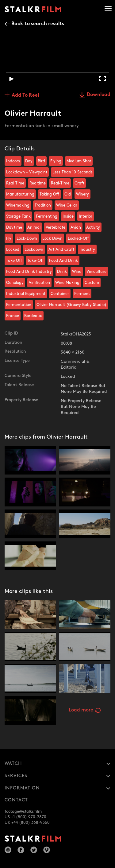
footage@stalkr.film (23, 812)
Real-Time (60, 183)
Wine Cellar (67, 205)
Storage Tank (18, 216)
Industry (87, 250)
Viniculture (96, 272)
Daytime (14, 227)
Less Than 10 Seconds (73, 172)
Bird (41, 161)
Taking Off (49, 194)
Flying (56, 161)
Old (68, 194)
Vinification (39, 283)
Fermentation (19, 305)
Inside (68, 216)
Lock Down (52, 238)
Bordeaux (33, 316)
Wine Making (67, 283)
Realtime (38, 183)
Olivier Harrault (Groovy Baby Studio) (71, 305)
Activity (93, 227)
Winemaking (18, 205)
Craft (79, 183)
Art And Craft (61, 250)
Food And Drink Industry (29, 272)
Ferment (82, 294)
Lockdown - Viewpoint (27, 172)
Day (29, 161)
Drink (62, 272)
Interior (86, 216)
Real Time (15, 183)
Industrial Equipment (26, 294)
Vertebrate (56, 227)
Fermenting (47, 216)
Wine (77, 272)
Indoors (13, 161)
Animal (34, 227)
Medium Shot (79, 161)
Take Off (14, 261)
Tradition (43, 205)
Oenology (15, 283)
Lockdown (34, 250)
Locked (13, 250)
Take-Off (36, 261)
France (13, 316)
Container (60, 294)
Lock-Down (27, 238)
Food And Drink (63, 261)
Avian (76, 227)
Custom (92, 283)
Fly (9, 238)
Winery (82, 194)
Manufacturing (20, 194)
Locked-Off (78, 238)
